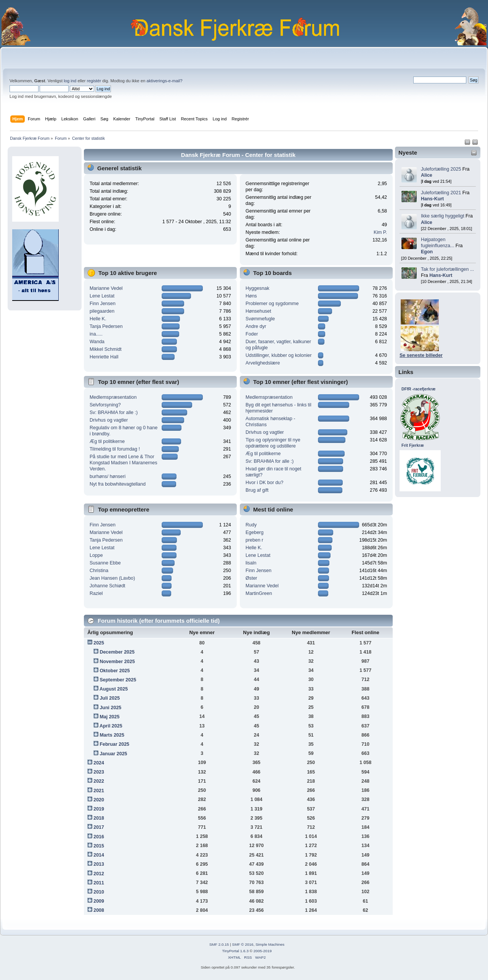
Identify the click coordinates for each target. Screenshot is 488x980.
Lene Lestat (102, 296)
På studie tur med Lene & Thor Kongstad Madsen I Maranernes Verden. (123, 463)
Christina (99, 571)
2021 (99, 791)
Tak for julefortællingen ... (447, 269)
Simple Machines (270, 944)
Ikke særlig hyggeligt (443, 216)
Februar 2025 (114, 744)
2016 (99, 837)
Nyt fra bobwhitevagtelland (118, 484)
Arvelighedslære (263, 363)
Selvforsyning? (105, 405)
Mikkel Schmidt (106, 349)
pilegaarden (102, 311)
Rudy (251, 525)
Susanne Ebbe (105, 563)
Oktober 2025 (115, 671)
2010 (99, 892)
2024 (99, 763)
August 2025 (114, 689)
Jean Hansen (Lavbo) (112, 578)
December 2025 (117, 652)
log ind (70, 81)
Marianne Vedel (106, 288)
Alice (427, 175)
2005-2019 (263, 951)
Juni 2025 (110, 708)
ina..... (96, 334)
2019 (99, 809)
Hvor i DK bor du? (264, 483)
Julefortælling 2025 (441, 169)
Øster (251, 578)
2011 (99, 883)
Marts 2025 (112, 735)
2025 (99, 643)
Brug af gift (257, 490)
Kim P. (380, 232)
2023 (99, 772)
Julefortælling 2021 (441, 193)
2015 (99, 846)
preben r (254, 540)
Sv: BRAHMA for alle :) (114, 412)
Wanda (97, 342)
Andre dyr (256, 326)
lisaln (251, 563)
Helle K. (98, 319)
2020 (99, 800)
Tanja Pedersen (106, 326)
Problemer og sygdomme (272, 304)
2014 (99, 855)
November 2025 (117, 662)
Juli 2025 (110, 698)
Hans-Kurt (432, 199)
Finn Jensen (103, 304)
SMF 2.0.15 (219, 944)
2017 (99, 827)
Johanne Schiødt (108, 586)
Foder (252, 334)
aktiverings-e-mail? (164, 81)
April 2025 (111, 726)
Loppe (96, 555)
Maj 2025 (109, 717)
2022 (99, 781)
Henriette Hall (104, 357)
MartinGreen (259, 593)
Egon (427, 252)
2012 (99, 874)
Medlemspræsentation (113, 397)
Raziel (96, 593)
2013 (99, 864)
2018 (99, 818)
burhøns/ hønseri (108, 476)
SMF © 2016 (243, 944)
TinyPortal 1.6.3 (235, 951)
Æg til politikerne (107, 441)
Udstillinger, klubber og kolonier (279, 355)
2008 (99, 910)
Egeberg (254, 532)
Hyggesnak (257, 288)
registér (94, 81)
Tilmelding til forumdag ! (115, 449)
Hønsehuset (258, 311)
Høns (251, 296)
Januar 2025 (113, 754)
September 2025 (118, 680)
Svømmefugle (260, 319)
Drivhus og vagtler (109, 420)
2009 (99, 901)
